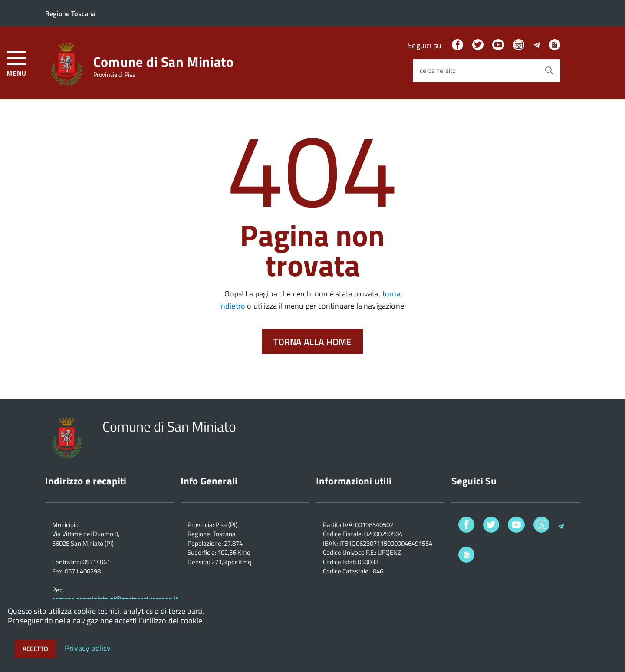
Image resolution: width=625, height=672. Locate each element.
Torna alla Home (313, 342)
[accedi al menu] (17, 63)
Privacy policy (88, 647)
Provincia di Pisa (114, 75)
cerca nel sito (438, 71)
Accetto (35, 649)
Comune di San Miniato (164, 62)
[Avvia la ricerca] (549, 71)
